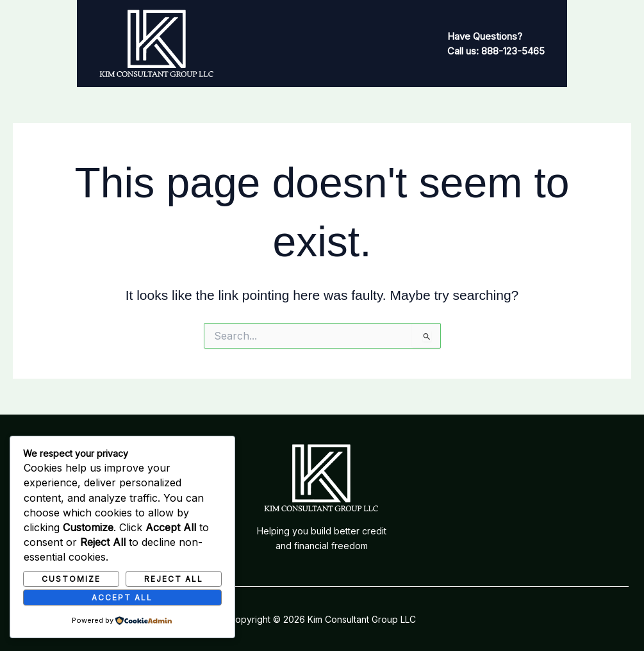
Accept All (122, 597)
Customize (71, 578)
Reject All (174, 578)
